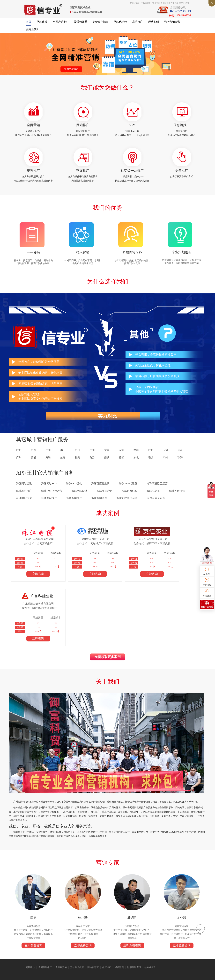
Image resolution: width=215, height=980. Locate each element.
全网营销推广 (61, 23)
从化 (136, 461)
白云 (92, 461)
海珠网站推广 (49, 502)
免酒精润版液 (163, 951)
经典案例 (154, 23)
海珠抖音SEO (129, 494)
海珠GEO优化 (74, 487)
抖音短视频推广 (77, 951)
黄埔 (33, 461)
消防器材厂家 (176, 951)
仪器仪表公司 (91, 951)
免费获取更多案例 (108, 597)
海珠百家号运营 (156, 502)
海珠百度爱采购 (100, 487)
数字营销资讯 (172, 23)
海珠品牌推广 (24, 494)
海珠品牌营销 (104, 494)
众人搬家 (103, 951)
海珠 (48, 461)
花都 (121, 461)
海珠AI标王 (153, 494)
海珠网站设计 (79, 494)
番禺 (77, 461)
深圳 (121, 454)
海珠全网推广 (74, 502)
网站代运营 (120, 23)
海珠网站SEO (49, 487)
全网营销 (34, 127)
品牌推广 (138, 23)
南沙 (107, 461)
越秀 (63, 461)
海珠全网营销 (99, 502)
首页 (29, 23)
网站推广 (83, 127)
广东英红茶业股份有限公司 (126, 543)
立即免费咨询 (34, 888)
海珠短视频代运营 (127, 502)
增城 (151, 461)
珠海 (180, 461)
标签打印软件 (57, 954)
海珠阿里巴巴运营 (157, 487)
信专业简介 (33, 31)
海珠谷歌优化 (177, 494)
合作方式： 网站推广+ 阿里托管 (80, 547)
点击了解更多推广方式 (181, 179)
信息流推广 (181, 127)
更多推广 (181, 173)
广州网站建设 (136, 951)
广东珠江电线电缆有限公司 (34, 543)
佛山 (63, 454)
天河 (165, 454)
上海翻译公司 (43, 954)
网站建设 (42, 23)
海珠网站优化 (24, 502)
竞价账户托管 (100, 23)
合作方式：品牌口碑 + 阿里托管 (126, 547)
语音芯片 (113, 951)
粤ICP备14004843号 (132, 975)
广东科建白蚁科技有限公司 (172, 543)
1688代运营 (123, 951)
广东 (33, 454)
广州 (19, 454)
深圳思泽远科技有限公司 (80, 543)
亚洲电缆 (51, 951)
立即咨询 (34, 577)
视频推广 (34, 173)
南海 (180, 454)
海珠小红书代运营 (52, 494)
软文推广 (83, 173)
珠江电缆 (41, 951)
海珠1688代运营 (128, 487)
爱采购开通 (81, 23)
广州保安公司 (149, 951)
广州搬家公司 (62, 951)
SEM (132, 127)
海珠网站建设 (24, 487)
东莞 (107, 454)
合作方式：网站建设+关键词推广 (172, 547)
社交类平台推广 (132, 173)
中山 (136, 454)
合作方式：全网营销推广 (34, 547)
